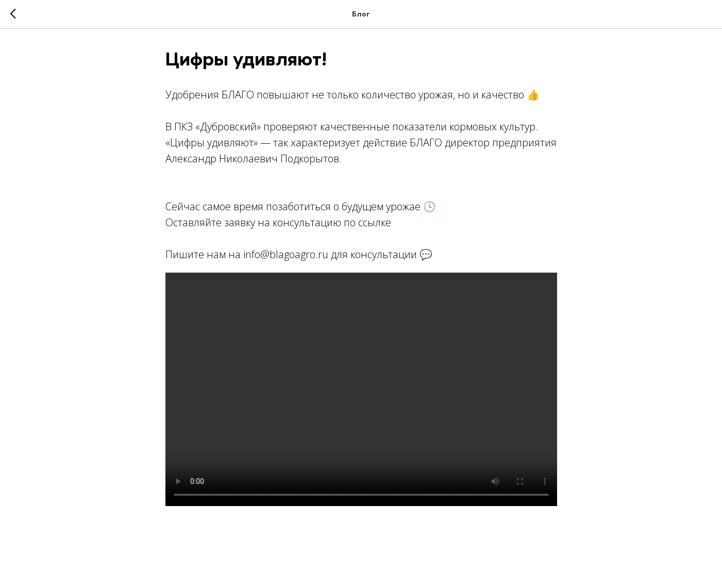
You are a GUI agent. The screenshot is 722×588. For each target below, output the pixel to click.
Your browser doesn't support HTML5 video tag (361, 389)
